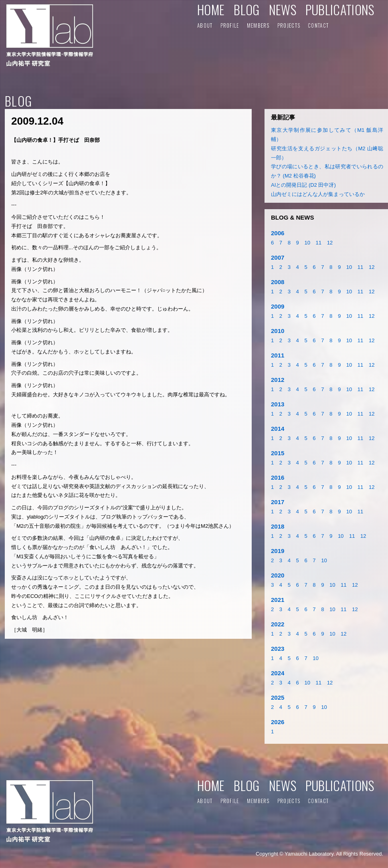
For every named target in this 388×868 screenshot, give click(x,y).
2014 (278, 429)
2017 (278, 502)
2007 (278, 257)
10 (307, 243)
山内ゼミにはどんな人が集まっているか (318, 194)
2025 (278, 697)
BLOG (247, 9)
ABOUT (205, 25)
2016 (278, 477)
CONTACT (318, 25)
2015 (278, 453)
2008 (278, 282)
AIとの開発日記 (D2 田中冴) (303, 185)
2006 (278, 233)
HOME (211, 9)
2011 (278, 355)
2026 (278, 722)
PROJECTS (289, 25)
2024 (278, 673)
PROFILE (230, 25)
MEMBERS (258, 25)
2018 (278, 526)
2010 (278, 331)
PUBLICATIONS (340, 9)
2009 (278, 306)
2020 (278, 575)
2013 (278, 404)
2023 (278, 649)
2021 (278, 600)
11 (319, 243)
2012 (278, 380)
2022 (278, 624)
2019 (278, 551)
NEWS (283, 9)
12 (330, 243)
